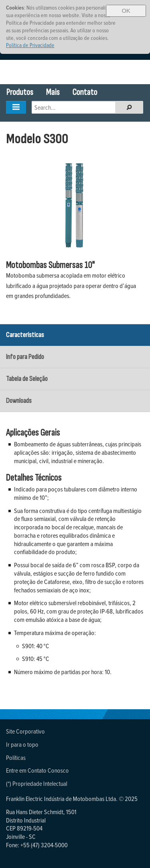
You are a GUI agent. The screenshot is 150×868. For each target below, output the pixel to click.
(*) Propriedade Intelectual (37, 783)
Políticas (16, 758)
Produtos (20, 92)
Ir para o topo (22, 744)
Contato (85, 92)
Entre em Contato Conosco (37, 770)
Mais (53, 92)
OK (126, 11)
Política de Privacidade (30, 45)
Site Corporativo (25, 731)
